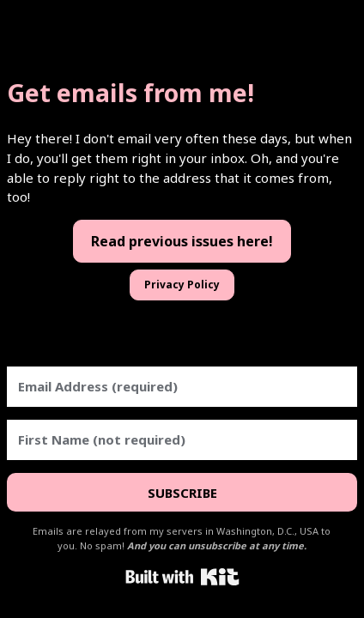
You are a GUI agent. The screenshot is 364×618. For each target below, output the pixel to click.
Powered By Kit (182, 577)
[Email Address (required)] (182, 387)
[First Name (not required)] (182, 440)
